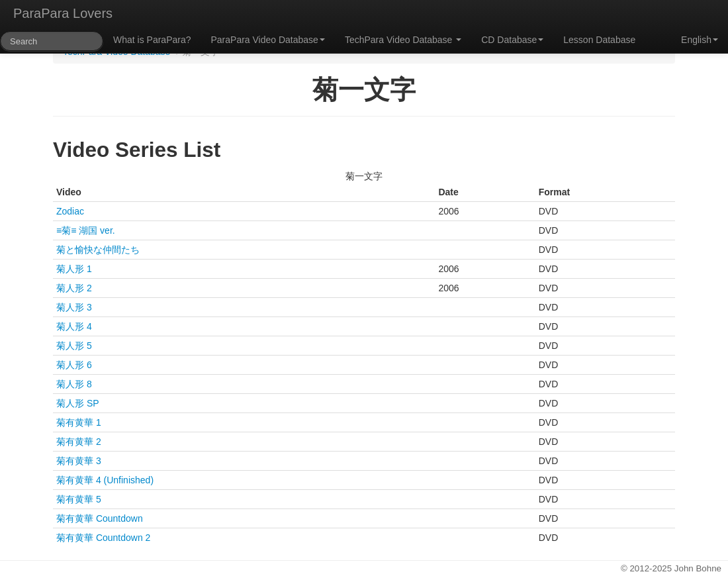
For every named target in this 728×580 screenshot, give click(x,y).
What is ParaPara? (152, 40)
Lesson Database (599, 40)
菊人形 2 (74, 288)
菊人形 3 (74, 307)
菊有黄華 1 (79, 422)
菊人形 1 (74, 269)
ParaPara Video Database (268, 40)
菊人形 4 (74, 326)
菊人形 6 (74, 365)
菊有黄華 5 (79, 499)
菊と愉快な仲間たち (98, 250)
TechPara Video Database (403, 40)
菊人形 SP (78, 403)
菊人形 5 (74, 346)
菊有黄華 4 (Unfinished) (105, 480)
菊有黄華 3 (79, 461)
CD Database (512, 40)
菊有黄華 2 (79, 442)
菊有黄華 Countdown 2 (103, 538)
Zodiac (70, 211)
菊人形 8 (74, 384)
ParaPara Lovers (63, 13)
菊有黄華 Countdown (100, 518)
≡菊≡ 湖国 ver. (86, 230)
